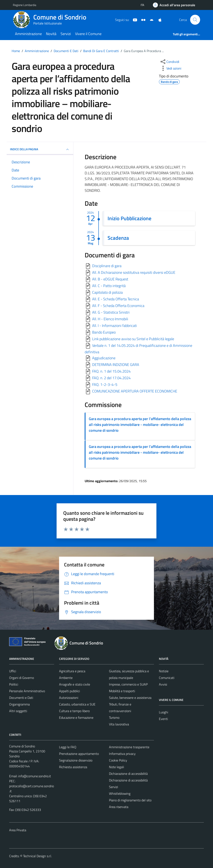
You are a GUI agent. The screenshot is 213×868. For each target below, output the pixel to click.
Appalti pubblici (69, 691)
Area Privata (18, 830)
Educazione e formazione (76, 718)
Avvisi (163, 684)
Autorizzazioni (69, 698)
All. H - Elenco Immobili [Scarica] (110, 319)
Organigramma (19, 704)
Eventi (163, 719)
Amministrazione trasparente (129, 747)
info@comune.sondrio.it (35, 776)
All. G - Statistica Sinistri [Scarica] (111, 312)
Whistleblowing (120, 793)
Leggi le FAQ (68, 747)
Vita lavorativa (119, 724)
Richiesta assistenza (73, 767)
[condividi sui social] (170, 62)
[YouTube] (133, 20)
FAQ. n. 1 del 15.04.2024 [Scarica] (111, 371)
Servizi (66, 34)
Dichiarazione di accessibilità (128, 774)
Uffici (13, 671)
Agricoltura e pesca (72, 671)
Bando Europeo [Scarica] (104, 332)
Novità (51, 34)
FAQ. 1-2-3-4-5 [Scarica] (105, 384)
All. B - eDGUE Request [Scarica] (110, 279)
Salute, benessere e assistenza (130, 698)
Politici (14, 684)
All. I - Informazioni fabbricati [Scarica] (115, 326)
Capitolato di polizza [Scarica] (107, 292)
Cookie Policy (118, 760)
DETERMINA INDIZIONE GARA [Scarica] (116, 365)
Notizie (164, 671)
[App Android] (150, 20)
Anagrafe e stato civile (75, 684)
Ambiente (66, 678)
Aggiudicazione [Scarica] (104, 358)
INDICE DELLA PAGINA (40, 149)
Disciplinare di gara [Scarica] (107, 266)
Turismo (114, 718)
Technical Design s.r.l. (37, 856)
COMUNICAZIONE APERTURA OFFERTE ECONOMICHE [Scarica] (135, 391)
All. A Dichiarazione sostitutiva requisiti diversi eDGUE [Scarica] (134, 272)
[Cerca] (195, 20)
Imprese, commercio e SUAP (128, 684)
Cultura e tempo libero (74, 711)
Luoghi (163, 712)
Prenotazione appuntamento (79, 754)
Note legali (116, 767)
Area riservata (119, 807)
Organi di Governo (22, 678)
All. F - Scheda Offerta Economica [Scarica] (118, 306)
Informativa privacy (122, 754)
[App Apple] (158, 20)
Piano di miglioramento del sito (130, 800)
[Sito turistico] (142, 20)
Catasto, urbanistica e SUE (77, 704)
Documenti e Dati (21, 698)
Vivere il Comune (88, 34)
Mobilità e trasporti (122, 691)
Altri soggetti (18, 711)
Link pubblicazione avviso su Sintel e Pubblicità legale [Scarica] (133, 339)
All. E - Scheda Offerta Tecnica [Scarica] (116, 299)
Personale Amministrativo (27, 691)
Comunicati (167, 678)
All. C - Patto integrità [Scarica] (109, 286)
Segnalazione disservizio (76, 760)
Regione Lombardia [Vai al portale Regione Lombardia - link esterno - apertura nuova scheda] (25, 5)
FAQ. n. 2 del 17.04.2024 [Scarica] (111, 378)
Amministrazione (28, 34)
